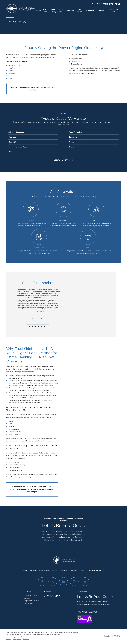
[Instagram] (74, 582)
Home (25, 570)
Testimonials (73, 570)
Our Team (33, 570)
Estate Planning (44, 570)
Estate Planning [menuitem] (53, 11)
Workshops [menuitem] (70, 11)
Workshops (63, 570)
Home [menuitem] (39, 11)
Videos (82, 570)
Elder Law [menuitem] (61, 11)
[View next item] (38, 319)
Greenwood (12, 76)
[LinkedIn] (64, 582)
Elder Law (54, 570)
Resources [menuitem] (100, 11)
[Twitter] (53, 582)
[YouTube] (85, 582)
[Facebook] (42, 582)
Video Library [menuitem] (79, 11)
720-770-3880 (112, 4)
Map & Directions (30, 603)
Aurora (11, 79)
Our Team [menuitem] (45, 11)
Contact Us (114, 11)
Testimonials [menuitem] (89, 11)
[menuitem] (9, 639)
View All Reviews (35, 327)
